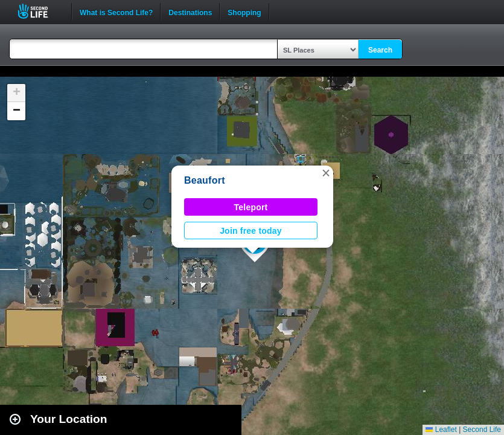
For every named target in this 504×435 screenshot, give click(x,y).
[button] (326, 173)
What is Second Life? (116, 11)
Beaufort (205, 180)
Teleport (251, 207)
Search (380, 50)
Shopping (244, 11)
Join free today (251, 231)
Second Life (40, 11)
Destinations (190, 11)
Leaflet (441, 430)
